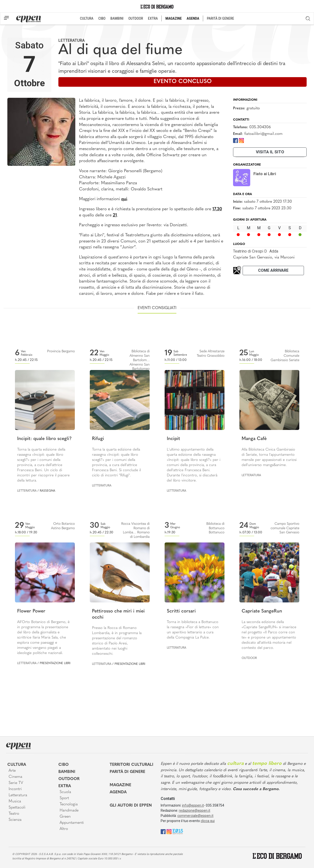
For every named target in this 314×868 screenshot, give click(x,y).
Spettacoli (17, 808)
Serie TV (16, 783)
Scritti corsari (181, 611)
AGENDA (193, 18)
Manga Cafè (254, 439)
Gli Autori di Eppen (131, 806)
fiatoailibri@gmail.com (263, 134)
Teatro (14, 814)
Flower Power (31, 611)
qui (124, 199)
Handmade (69, 811)
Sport (64, 798)
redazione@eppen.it (195, 811)
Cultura (17, 765)
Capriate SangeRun (262, 611)
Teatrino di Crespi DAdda (256, 251)
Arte (12, 771)
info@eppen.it (193, 805)
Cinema (15, 777)
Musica (15, 801)
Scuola (65, 792)
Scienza (15, 820)
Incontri (15, 789)
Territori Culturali (131, 765)
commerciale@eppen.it (195, 816)
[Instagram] (241, 140)
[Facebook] (235, 140)
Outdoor (249, 658)
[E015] (178, 831)
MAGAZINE (174, 18)
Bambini (67, 772)
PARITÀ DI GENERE (220, 18)
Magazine (120, 785)
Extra (65, 786)
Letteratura (72, 40)
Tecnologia (69, 804)
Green (65, 817)
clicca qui (208, 821)
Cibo (64, 765)
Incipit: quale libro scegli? (44, 439)
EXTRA (153, 18)
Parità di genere (127, 772)
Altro (64, 829)
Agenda (118, 792)
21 (115, 215)
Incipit (173, 439)
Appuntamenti (72, 823)
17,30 (217, 209)
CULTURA (87, 18)
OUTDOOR (136, 18)
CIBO (102, 18)
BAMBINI (117, 18)
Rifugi (98, 439)
